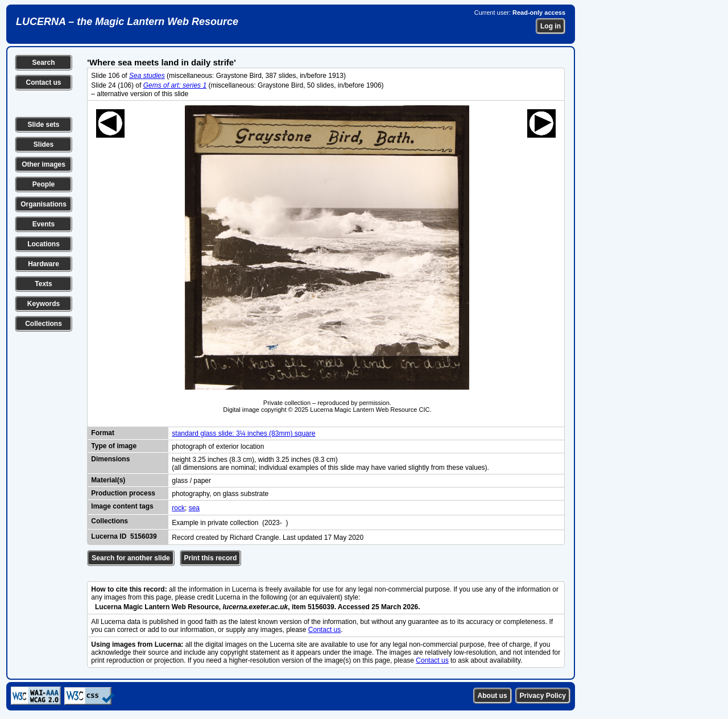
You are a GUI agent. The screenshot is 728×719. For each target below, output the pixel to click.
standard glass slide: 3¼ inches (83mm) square (243, 433)
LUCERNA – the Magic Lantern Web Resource (127, 22)
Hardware (44, 264)
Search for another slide (131, 558)
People (44, 184)
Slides (44, 144)
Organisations (44, 204)
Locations (44, 244)
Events (44, 224)
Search (43, 63)
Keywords (44, 304)
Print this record (211, 558)
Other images (44, 164)
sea (194, 508)
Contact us (43, 82)
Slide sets (43, 125)
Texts (43, 284)
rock (178, 508)
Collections (44, 324)
